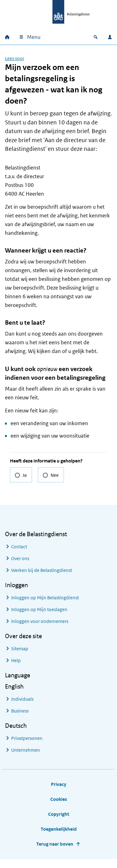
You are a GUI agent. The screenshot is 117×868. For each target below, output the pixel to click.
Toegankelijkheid (59, 829)
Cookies (59, 799)
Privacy (59, 784)
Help (16, 660)
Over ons (20, 558)
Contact (19, 547)
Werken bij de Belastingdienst (42, 570)
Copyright (59, 814)
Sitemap (20, 649)
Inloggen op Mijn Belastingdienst (45, 598)
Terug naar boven (55, 844)
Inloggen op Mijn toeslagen (39, 609)
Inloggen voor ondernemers (40, 621)
